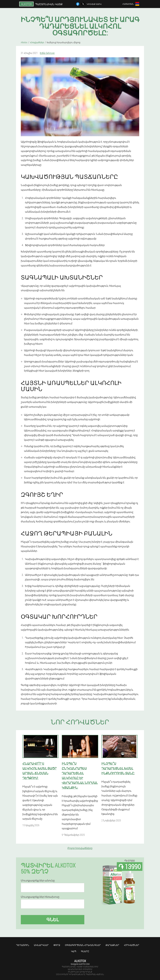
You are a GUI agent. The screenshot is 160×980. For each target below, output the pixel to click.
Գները (85, 951)
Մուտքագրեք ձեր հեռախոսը (40, 897)
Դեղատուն (23, 945)
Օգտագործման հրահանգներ (83, 945)
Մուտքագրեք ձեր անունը (38, 880)
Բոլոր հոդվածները (80, 848)
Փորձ (57, 945)
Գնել (53, 920)
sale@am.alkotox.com (80, 964)
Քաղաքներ (112, 945)
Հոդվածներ (132, 945)
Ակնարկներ (41, 945)
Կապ (74, 951)
